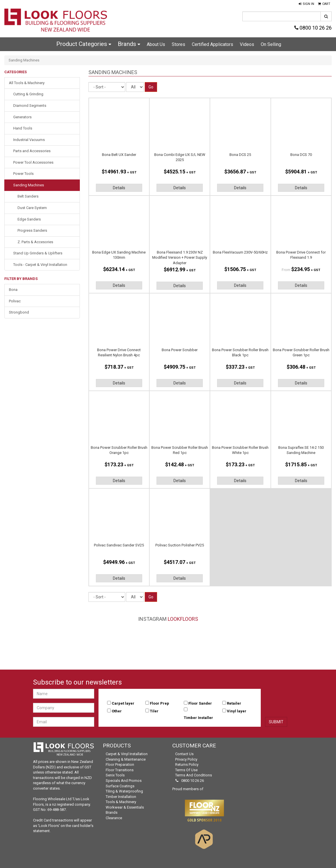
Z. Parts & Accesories (35, 242)
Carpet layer (123, 703)
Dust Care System (32, 208)
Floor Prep (160, 703)
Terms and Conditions (194, 775)
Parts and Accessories (32, 151)
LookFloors (183, 619)
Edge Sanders (29, 219)
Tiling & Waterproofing (124, 791)
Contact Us (184, 754)
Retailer (234, 703)
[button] (306, 4)
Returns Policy (187, 764)
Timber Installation (121, 797)
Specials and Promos (124, 781)
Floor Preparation (120, 764)
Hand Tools (23, 128)
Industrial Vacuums (29, 140)
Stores (178, 44)
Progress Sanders (32, 230)
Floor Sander (200, 703)
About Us (156, 44)
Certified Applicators (213, 44)
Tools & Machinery (121, 802)
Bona (13, 290)
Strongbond (19, 312)
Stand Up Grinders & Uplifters (38, 253)
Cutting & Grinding (28, 94)
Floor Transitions (120, 770)
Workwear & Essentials (125, 807)
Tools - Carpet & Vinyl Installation (40, 265)
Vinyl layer (237, 711)
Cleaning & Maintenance (126, 759)
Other (117, 711)
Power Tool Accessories (33, 162)
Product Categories (84, 44)
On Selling (271, 44)
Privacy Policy (186, 759)
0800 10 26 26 (313, 28)
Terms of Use (186, 770)
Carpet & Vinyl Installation (127, 754)
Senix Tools (115, 775)
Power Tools (23, 174)
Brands (129, 44)
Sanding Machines (29, 185)
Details (119, 188)
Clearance (114, 818)
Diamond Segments (30, 106)
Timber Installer (198, 718)
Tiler (154, 711)
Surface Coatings (120, 786)
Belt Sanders (28, 196)
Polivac (15, 301)
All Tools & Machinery (27, 83)
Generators (22, 117)
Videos (247, 44)
